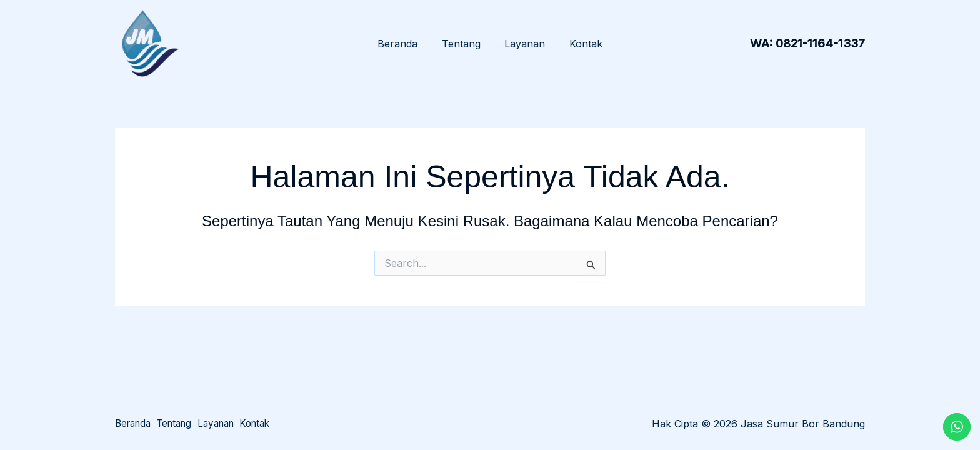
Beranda (404, 44)
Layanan (523, 44)
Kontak (580, 44)
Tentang (463, 44)
